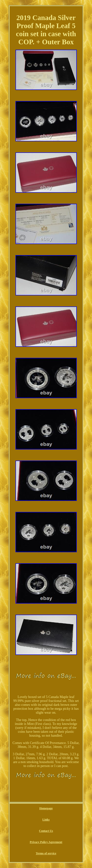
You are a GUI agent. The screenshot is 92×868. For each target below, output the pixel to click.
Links (46, 820)
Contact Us (46, 831)
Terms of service (46, 853)
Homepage (46, 808)
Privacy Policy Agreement (46, 842)
